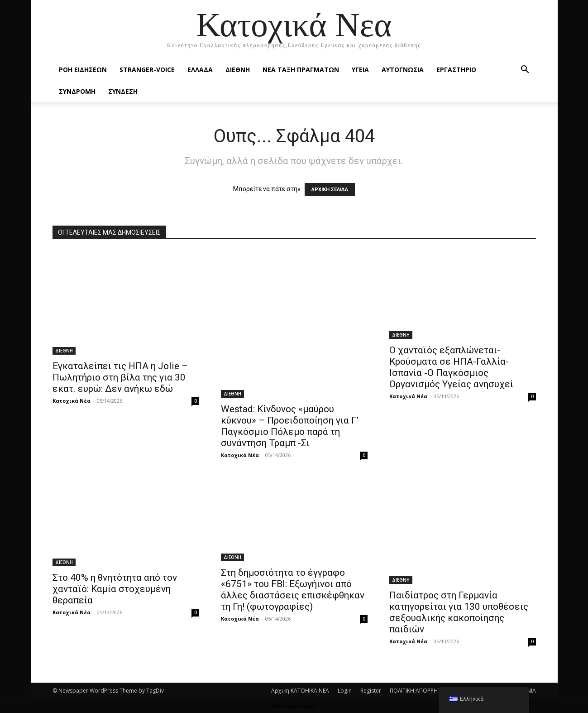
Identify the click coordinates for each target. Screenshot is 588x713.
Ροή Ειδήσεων (83, 70)
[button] (525, 70)
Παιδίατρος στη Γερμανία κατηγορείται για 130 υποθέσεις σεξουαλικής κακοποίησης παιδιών (459, 612)
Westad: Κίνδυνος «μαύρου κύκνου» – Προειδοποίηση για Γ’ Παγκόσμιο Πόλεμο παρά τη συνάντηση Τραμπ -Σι (290, 426)
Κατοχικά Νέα (72, 401)
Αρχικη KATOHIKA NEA (300, 691)
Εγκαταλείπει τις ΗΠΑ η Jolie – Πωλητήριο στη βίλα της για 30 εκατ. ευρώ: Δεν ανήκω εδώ (120, 377)
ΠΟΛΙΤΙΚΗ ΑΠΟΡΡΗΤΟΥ (419, 691)
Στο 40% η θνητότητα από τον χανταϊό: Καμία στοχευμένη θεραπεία (115, 589)
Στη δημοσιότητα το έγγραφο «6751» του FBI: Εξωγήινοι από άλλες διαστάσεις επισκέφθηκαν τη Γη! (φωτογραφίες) (293, 590)
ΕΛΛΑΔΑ (200, 70)
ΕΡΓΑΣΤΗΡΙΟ (456, 70)
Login (345, 691)
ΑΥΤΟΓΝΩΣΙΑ (403, 70)
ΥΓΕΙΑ (360, 70)
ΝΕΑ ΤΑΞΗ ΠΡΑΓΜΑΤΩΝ (301, 70)
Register (371, 691)
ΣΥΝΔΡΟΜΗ (77, 91)
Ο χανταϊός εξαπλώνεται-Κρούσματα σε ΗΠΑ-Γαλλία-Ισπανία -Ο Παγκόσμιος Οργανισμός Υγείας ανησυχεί (451, 367)
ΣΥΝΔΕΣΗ (123, 91)
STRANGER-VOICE (147, 70)
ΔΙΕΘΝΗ (238, 70)
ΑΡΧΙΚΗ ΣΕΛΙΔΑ (330, 190)
